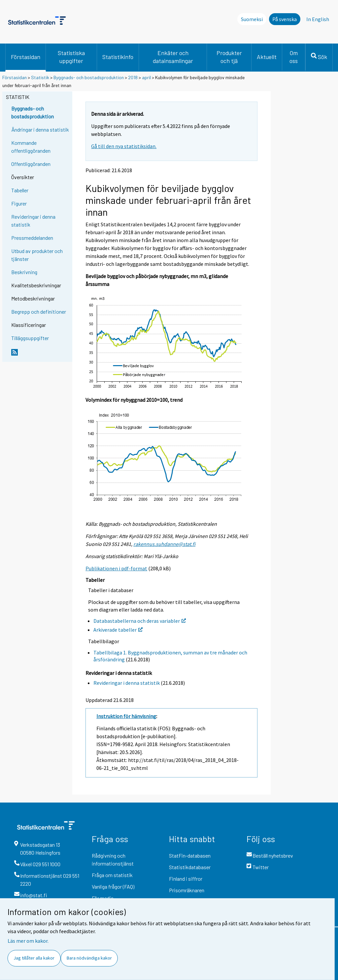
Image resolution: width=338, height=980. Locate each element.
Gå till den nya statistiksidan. (124, 146)
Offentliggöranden (31, 164)
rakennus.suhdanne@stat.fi (164, 544)
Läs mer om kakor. (28, 941)
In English (318, 19)
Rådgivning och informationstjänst (113, 859)
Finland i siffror (186, 879)
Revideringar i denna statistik (33, 221)
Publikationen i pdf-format (116, 568)
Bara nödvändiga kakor (89, 958)
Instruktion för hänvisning (126, 716)
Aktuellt (267, 57)
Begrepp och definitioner (39, 312)
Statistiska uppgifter (71, 57)
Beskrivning (24, 272)
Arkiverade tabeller (118, 630)
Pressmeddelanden (32, 238)
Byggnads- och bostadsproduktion (89, 77)
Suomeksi (252, 19)
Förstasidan (26, 57)
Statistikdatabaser (190, 867)
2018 (133, 77)
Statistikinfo (118, 57)
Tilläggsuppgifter (30, 338)
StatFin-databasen (190, 855)
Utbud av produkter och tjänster (37, 255)
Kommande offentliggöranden (31, 147)
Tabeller (20, 190)
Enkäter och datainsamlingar (173, 57)
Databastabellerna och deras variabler (140, 621)
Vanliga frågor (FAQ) (113, 886)
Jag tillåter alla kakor (34, 958)
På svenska (285, 19)
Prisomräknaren (187, 890)
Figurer (19, 203)
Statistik (40, 77)
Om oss (294, 57)
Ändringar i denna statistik (40, 129)
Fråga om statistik (112, 875)
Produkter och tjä (229, 57)
